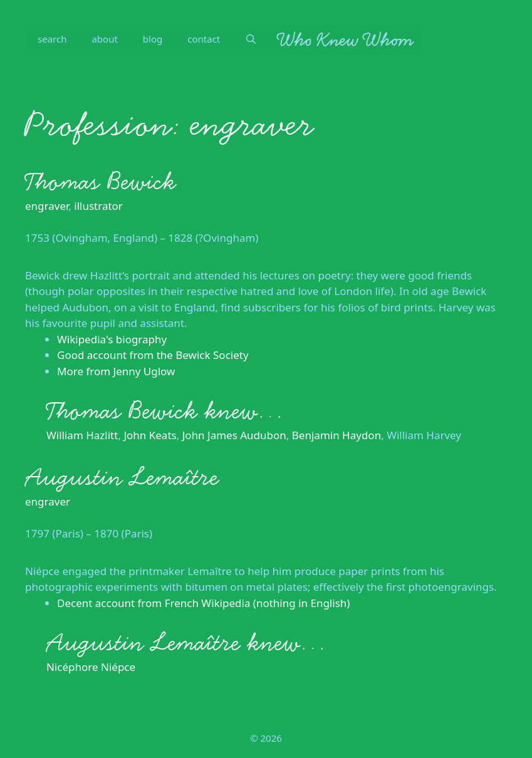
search (52, 39)
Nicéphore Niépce (91, 667)
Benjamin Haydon (336, 435)
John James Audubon (234, 435)
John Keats (150, 435)
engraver (47, 206)
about (104, 39)
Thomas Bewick (101, 182)
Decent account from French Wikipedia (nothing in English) (203, 603)
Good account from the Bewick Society (153, 355)
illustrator (98, 206)
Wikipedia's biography (112, 339)
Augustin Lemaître (122, 477)
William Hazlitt (82, 435)
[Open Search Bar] (251, 39)
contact (204, 39)
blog (153, 39)
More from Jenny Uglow (116, 371)
